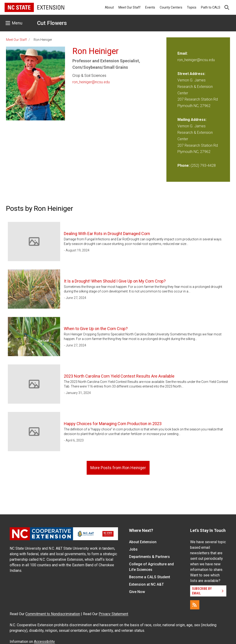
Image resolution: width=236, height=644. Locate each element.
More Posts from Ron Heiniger (118, 468)
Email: (183, 53)
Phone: (184, 165)
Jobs (133, 549)
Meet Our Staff (130, 7)
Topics (192, 7)
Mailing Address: (192, 120)
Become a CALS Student (150, 577)
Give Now (137, 592)
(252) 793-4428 (203, 165)
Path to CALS (211, 7)
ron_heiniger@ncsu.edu (91, 82)
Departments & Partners (149, 557)
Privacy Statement (113, 614)
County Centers (171, 7)
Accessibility (44, 642)
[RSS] (195, 605)
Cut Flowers (52, 23)
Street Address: (191, 74)
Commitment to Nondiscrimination (53, 614)
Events (150, 7)
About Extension (143, 542)
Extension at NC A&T (146, 584)
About (109, 7)
